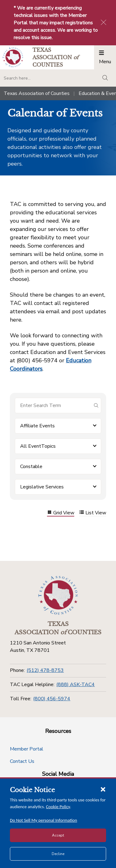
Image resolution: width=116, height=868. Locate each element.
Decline (58, 854)
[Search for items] (53, 405)
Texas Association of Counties (37, 93)
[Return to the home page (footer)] (58, 595)
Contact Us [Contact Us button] (22, 761)
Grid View (61, 513)
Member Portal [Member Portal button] (27, 749)
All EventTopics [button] (38, 446)
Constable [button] (31, 467)
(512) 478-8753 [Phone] (45, 670)
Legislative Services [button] (42, 487)
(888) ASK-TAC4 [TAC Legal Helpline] (75, 685)
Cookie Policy (58, 807)
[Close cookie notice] (103, 789)
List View (93, 513)
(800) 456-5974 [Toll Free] (52, 699)
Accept (58, 835)
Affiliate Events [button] (37, 426)
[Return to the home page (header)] (13, 57)
